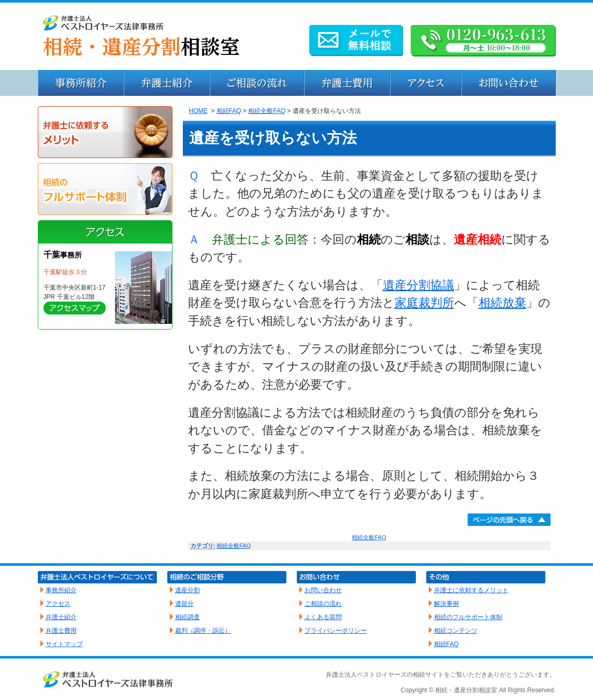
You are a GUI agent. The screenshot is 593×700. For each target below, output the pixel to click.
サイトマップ (64, 644)
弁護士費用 (347, 83)
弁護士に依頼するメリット (105, 132)
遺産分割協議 (418, 285)
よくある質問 (323, 617)
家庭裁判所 (424, 303)
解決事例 (446, 604)
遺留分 (184, 604)
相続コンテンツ (456, 631)
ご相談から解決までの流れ (257, 83)
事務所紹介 (81, 83)
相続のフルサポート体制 (105, 189)
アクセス (426, 83)
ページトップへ (509, 520)
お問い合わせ (509, 83)
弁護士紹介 (167, 83)
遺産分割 (187, 590)
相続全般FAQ (267, 111)
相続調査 (187, 617)
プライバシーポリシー (336, 631)
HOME (198, 111)
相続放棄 (502, 303)
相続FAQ (229, 111)
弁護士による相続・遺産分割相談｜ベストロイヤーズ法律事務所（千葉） (297, 36)
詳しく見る (75, 308)
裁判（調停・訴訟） (203, 631)
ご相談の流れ (323, 604)
